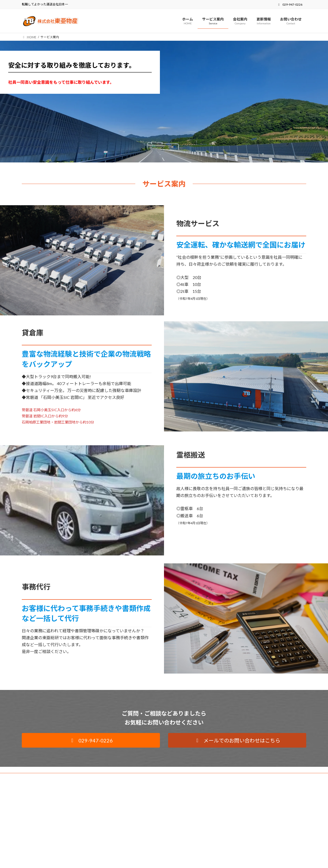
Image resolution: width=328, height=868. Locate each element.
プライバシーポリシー (42, 778)
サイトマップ (77, 778)
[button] (91, 740)
